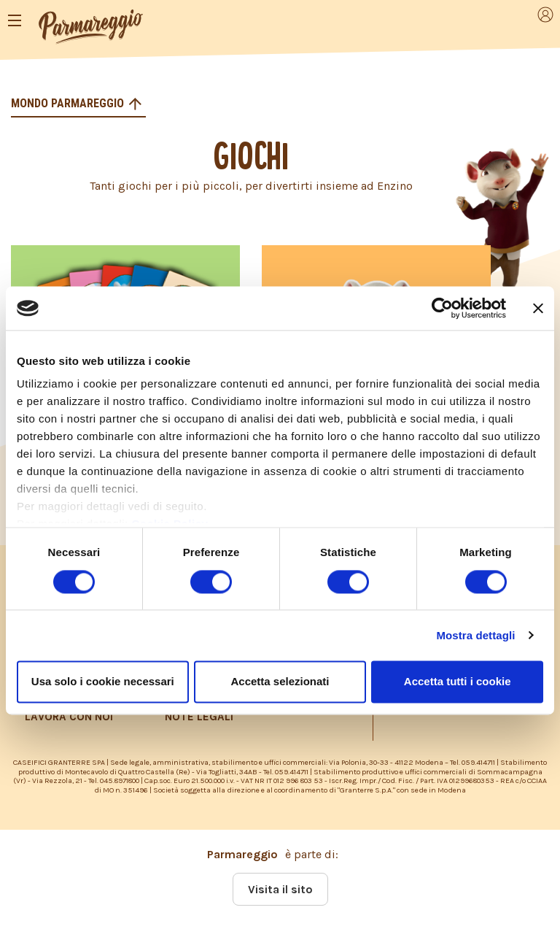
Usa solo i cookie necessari (103, 681)
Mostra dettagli (475, 635)
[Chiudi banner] (538, 308)
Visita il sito (280, 889)
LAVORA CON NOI (69, 717)
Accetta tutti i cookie (458, 681)
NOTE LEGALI (199, 717)
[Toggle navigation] (15, 20)
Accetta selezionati (280, 681)
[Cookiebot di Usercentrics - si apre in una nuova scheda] (442, 308)
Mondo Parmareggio (69, 103)
